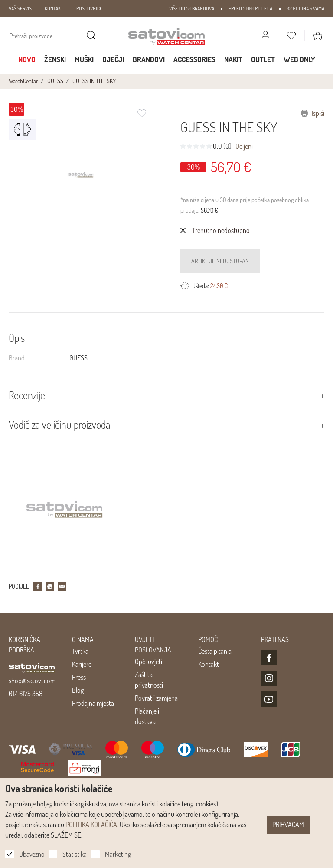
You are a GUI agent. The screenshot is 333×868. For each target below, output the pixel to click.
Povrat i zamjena (156, 698)
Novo (27, 59)
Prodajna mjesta (93, 703)
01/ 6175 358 (26, 694)
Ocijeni (244, 146)
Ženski (55, 59)
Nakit (233, 59)
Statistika (75, 854)
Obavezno (32, 854)
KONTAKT (54, 8)
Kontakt (209, 664)
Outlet (263, 59)
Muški (84, 59)
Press (79, 677)
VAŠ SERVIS (20, 8)
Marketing (118, 854)
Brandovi (149, 59)
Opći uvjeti (149, 662)
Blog (78, 690)
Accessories (194, 59)
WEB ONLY (299, 59)
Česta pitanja (215, 651)
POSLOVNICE (89, 8)
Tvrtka (80, 651)
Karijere (82, 664)
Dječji (113, 59)
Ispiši (313, 113)
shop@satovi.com (32, 681)
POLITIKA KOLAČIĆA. (92, 825)
